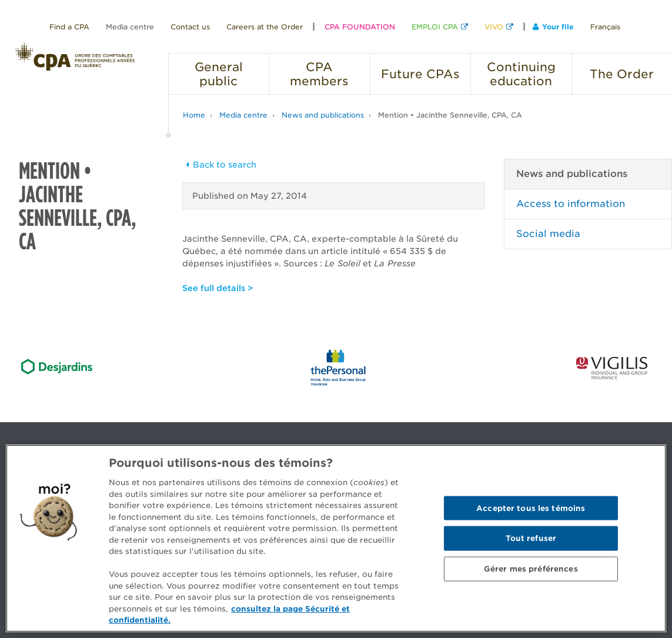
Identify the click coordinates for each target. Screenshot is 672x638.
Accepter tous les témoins (531, 508)
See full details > (218, 288)
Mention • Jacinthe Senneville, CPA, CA (450, 115)
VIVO (494, 27)
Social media (548, 234)
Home (194, 115)
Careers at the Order (265, 27)
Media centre (130, 27)
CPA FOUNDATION (360, 27)
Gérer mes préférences (531, 568)
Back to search (219, 165)
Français (605, 27)
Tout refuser (531, 538)
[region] (336, 538)
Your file (553, 27)
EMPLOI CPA (435, 27)
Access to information (571, 204)
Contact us (190, 27)
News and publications (323, 115)
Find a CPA (69, 27)
